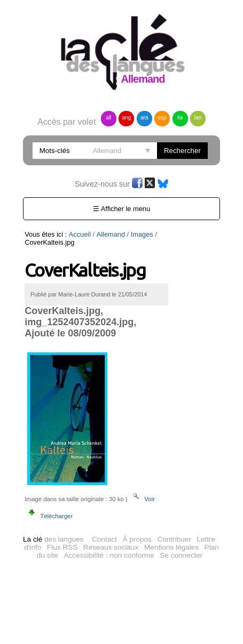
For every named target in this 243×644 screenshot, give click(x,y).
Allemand (111, 234)
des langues (53, 538)
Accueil (80, 234)
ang (126, 118)
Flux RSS (62, 546)
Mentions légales (171, 546)
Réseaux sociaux (111, 546)
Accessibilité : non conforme (109, 554)
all (108, 118)
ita (180, 118)
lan (198, 118)
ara (144, 118)
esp (162, 118)
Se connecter (181, 554)
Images (142, 234)
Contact (104, 538)
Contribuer (174, 538)
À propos (137, 538)
